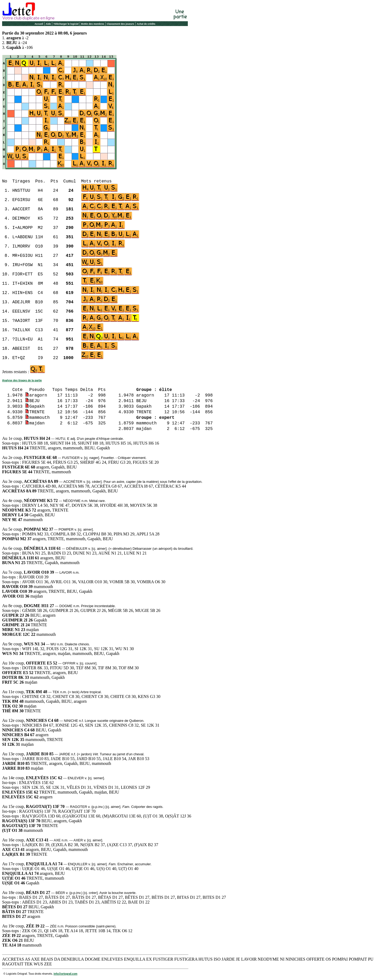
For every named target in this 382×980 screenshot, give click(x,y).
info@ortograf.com (66, 974)
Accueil (39, 24)
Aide (48, 24)
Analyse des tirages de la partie (22, 380)
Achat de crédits (146, 24)
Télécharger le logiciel (66, 24)
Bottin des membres (93, 24)
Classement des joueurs (120, 24)
